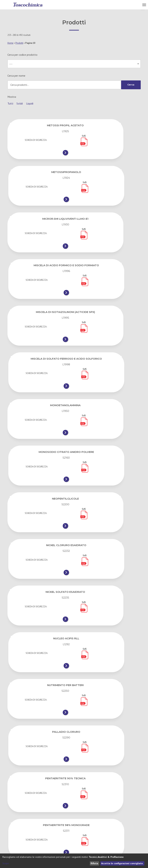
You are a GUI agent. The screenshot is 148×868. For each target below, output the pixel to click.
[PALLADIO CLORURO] (108, 433)
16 (54, 787)
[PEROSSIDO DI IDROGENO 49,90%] (108, 616)
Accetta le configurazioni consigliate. (122, 863)
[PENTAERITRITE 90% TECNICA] (40, 478)
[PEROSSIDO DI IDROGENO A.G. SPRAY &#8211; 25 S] (40, 712)
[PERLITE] (108, 524)
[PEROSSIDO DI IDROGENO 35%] (108, 569)
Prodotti (19, 43)
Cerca (130, 85)
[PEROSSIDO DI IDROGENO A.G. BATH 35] (108, 663)
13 (28, 787)
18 (82, 787)
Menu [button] (137, 5)
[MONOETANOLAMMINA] (40, 296)
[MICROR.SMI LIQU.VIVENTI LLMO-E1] (40, 201)
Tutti (10, 103)
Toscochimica (14, 846)
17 (68, 787)
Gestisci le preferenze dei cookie (94, 836)
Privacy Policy (83, 822)
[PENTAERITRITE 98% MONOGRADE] (108, 478)
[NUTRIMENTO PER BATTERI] (40, 433)
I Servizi (12, 829)
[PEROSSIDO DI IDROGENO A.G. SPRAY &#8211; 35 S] (108, 712)
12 (14, 787)
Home (10, 43)
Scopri (6, 863)
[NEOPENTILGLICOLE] (40, 342)
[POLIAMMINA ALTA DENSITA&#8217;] (108, 758)
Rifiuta (94, 863)
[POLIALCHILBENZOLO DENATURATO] (40, 758)
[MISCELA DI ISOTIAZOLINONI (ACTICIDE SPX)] (40, 251)
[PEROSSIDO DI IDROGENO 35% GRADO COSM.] (40, 618)
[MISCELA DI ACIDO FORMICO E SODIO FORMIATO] (108, 202)
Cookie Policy (83, 829)
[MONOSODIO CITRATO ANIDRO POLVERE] (108, 296)
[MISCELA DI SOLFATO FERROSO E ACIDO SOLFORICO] (108, 251)
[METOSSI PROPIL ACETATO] (40, 153)
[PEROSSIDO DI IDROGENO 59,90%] (40, 663)
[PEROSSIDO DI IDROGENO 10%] (40, 569)
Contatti (12, 822)
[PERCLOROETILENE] (40, 524)
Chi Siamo (13, 815)
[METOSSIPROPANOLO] (108, 153)
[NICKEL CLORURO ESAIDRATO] (108, 342)
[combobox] (74, 64)
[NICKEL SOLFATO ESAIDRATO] (40, 387)
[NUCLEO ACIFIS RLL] (108, 387)
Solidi (20, 103)
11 (128, 777)
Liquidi (30, 103)
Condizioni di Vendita (88, 815)
